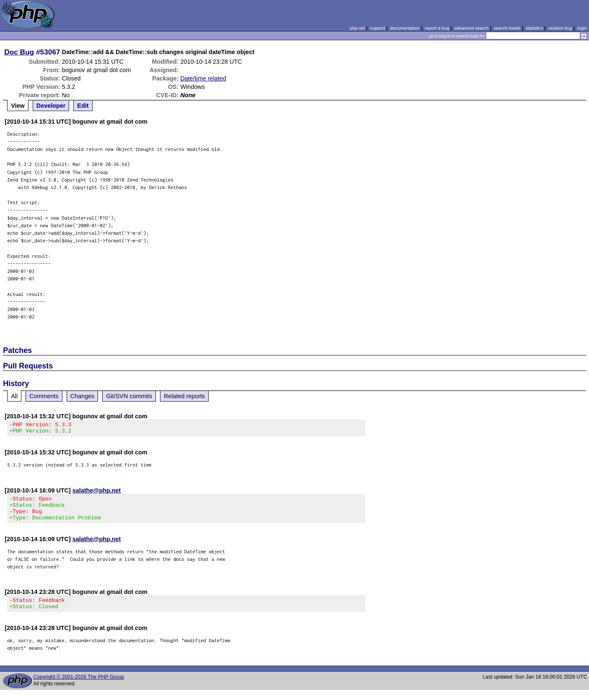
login (582, 28)
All (14, 396)
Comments (44, 396)
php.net (357, 28)
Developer (51, 106)
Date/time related (203, 78)
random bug (560, 28)
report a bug (437, 28)
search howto (507, 28)
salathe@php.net (97, 493)
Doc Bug (19, 52)
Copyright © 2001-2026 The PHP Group (79, 687)
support (377, 28)
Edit (83, 106)
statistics (534, 28)
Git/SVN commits (129, 396)
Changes (83, 396)
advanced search (471, 28)
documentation (405, 28)
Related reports (184, 396)
